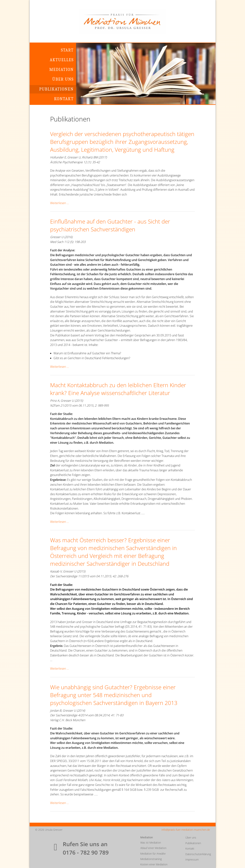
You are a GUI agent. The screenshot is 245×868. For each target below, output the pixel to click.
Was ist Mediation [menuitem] (151, 843)
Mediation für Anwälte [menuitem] (153, 854)
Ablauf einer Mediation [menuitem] (153, 848)
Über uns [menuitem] (63, 79)
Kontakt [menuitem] (64, 99)
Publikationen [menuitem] (56, 89)
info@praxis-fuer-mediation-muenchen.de (186, 830)
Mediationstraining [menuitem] (151, 859)
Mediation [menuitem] (61, 70)
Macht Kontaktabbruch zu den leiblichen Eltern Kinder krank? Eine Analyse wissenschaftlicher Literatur (118, 389)
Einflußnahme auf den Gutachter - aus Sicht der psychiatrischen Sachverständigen (110, 225)
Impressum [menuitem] (192, 860)
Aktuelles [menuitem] (62, 60)
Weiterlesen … (59, 203)
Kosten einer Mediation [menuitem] (154, 864)
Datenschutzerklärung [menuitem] (198, 854)
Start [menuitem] (67, 50)
